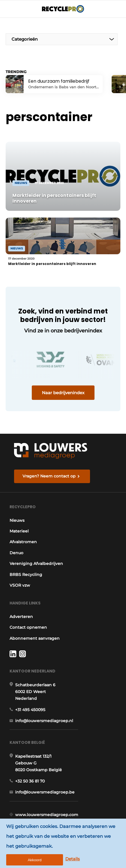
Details (73, 859)
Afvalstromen (23, 542)
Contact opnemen (28, 627)
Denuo (16, 553)
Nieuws (17, 520)
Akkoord (35, 860)
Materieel (19, 531)
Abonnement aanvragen (35, 638)
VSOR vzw (20, 585)
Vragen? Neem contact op (49, 476)
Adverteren (21, 617)
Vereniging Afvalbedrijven (36, 564)
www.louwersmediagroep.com (47, 815)
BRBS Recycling (26, 575)
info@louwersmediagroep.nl (44, 721)
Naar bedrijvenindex (63, 393)
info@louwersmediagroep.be (45, 792)
